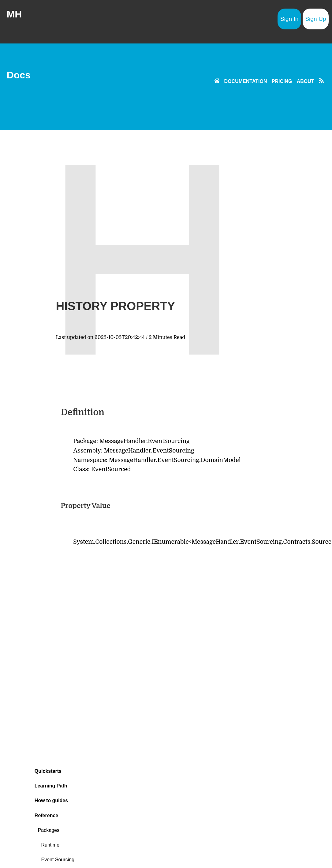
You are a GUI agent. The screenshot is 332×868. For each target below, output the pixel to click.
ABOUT (306, 81)
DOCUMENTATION (246, 81)
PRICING (282, 81)
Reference (46, 815)
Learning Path (51, 786)
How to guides (51, 800)
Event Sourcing (58, 860)
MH (14, 14)
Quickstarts (48, 771)
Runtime (50, 845)
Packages (49, 830)
